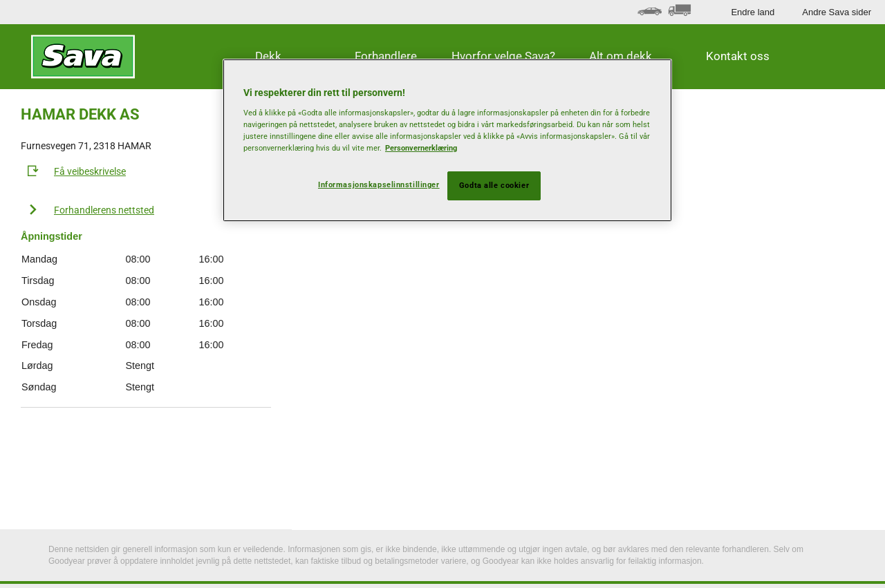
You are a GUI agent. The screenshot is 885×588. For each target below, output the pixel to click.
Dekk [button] (268, 56)
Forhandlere (386, 56)
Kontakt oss (738, 56)
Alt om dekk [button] (621, 56)
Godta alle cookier (494, 185)
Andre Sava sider (837, 12)
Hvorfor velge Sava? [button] (503, 56)
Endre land (753, 12)
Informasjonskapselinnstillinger (379, 184)
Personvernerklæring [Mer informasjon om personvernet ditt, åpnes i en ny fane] (421, 148)
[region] (447, 140)
